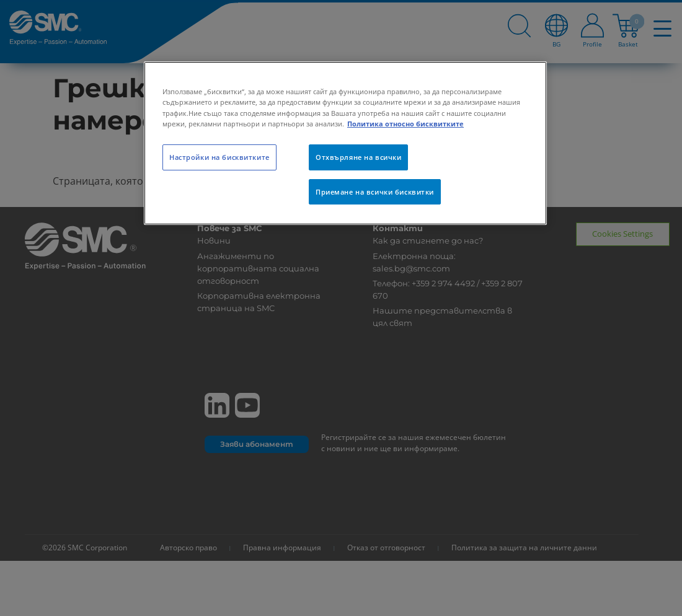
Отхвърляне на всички (358, 157)
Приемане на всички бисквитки (375, 192)
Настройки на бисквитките (219, 157)
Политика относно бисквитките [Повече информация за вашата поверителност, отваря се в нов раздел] (405, 124)
